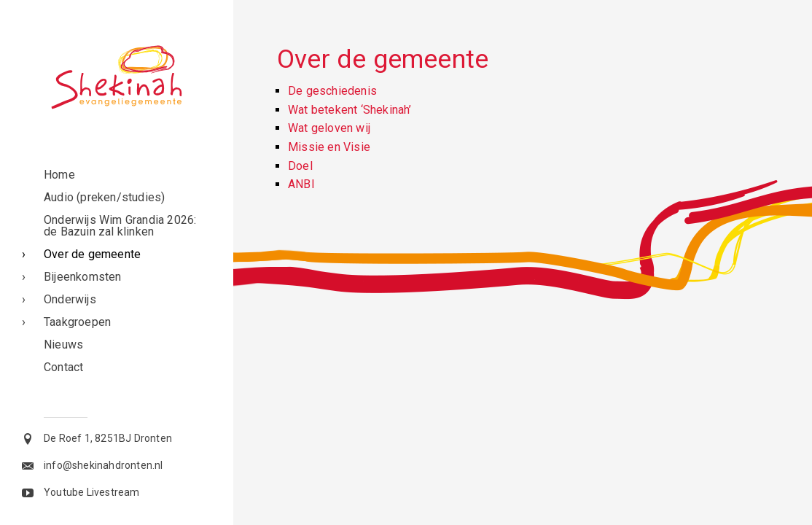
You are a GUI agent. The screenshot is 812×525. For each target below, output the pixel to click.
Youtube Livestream (92, 492)
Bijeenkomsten (83, 277)
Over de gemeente (92, 254)
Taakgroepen (77, 322)
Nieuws (63, 345)
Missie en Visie (329, 147)
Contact (63, 367)
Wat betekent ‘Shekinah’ (350, 110)
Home (59, 175)
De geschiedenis (332, 91)
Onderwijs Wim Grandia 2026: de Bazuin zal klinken (120, 226)
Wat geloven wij (329, 128)
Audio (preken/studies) (104, 197)
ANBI (301, 184)
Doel (300, 166)
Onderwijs (70, 299)
